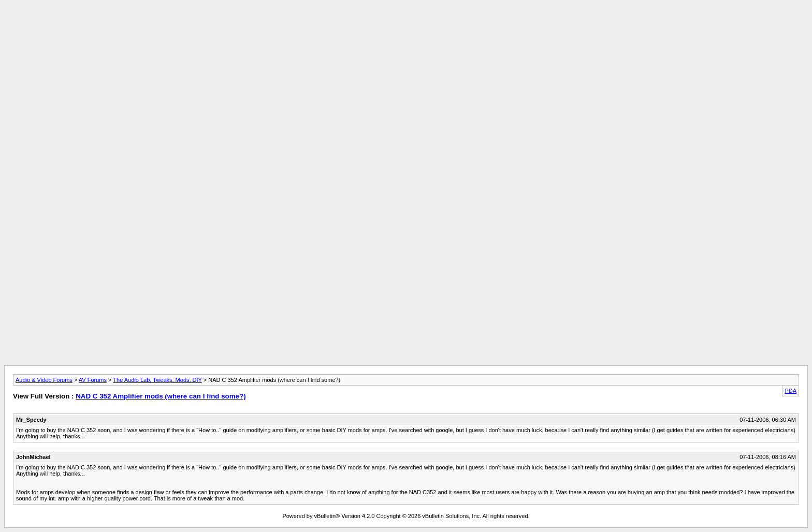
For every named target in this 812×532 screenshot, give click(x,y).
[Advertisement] (406, 27)
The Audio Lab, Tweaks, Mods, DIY (157, 380)
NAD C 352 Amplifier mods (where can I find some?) (161, 396)
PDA (791, 391)
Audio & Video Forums (44, 380)
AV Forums (93, 380)
